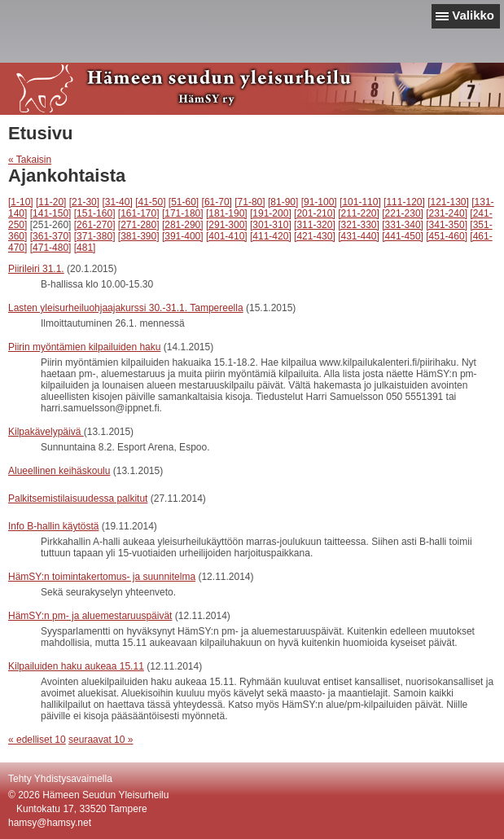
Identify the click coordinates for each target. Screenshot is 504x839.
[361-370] (51, 236)
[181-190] (227, 213)
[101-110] (360, 202)
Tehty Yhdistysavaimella (60, 779)
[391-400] (183, 236)
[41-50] (150, 202)
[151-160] (95, 213)
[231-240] (447, 213)
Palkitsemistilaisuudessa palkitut (78, 499)
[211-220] (359, 213)
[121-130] (448, 202)
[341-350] (447, 225)
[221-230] (403, 213)
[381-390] (139, 236)
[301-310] (271, 225)
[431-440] (359, 236)
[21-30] (84, 202)
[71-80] (250, 202)
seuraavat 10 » (101, 740)
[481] (85, 248)
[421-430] (315, 236)
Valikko (473, 15)
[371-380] (95, 236)
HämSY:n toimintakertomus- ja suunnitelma (102, 577)
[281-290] (183, 225)
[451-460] (447, 236)
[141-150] (51, 213)
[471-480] (51, 248)
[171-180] (183, 213)
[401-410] (227, 236)
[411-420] (271, 236)
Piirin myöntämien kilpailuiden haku (84, 347)
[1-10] (21, 202)
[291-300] (227, 225)
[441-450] (403, 236)
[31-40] (117, 202)
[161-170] (139, 213)
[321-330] (359, 225)
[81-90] (283, 202)
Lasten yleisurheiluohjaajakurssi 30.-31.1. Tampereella (126, 308)
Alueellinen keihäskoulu (59, 471)
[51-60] (184, 202)
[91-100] (319, 202)
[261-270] (95, 225)
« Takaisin (30, 160)
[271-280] (139, 225)
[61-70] (217, 202)
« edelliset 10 (37, 740)
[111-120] (404, 202)
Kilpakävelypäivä (46, 432)
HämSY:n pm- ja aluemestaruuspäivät (90, 616)
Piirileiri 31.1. (36, 269)
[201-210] (315, 213)
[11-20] (51, 202)
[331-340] (403, 225)
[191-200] (271, 213)
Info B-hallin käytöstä (53, 526)
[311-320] (315, 225)
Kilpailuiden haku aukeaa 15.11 (76, 666)
